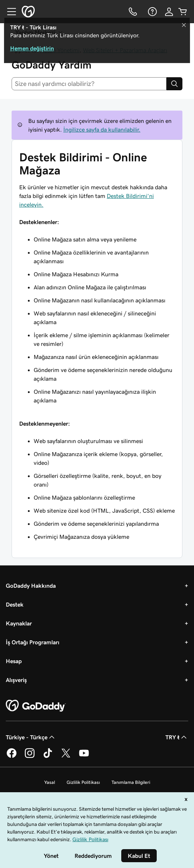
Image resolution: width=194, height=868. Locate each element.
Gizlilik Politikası (83, 782)
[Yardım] (152, 12)
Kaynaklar (19, 623)
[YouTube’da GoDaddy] (84, 757)
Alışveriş (16, 680)
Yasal (50, 782)
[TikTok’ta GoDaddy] (48, 757)
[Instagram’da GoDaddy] (30, 757)
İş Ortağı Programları (33, 642)
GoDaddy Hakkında (31, 586)
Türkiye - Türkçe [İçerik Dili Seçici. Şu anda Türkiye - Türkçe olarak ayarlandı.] (31, 737)
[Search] (174, 84)
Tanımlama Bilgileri (131, 782)
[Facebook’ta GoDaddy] (12, 757)
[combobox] (89, 84)
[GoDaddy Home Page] (36, 706)
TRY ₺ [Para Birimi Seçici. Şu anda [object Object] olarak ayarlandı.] (177, 737)
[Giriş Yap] (169, 12)
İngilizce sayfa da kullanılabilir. (102, 129)
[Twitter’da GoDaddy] (66, 757)
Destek (15, 604)
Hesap (14, 661)
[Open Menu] (9, 12)
